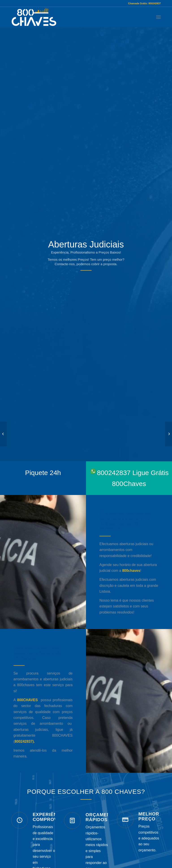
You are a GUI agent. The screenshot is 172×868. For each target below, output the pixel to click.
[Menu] (158, 17)
